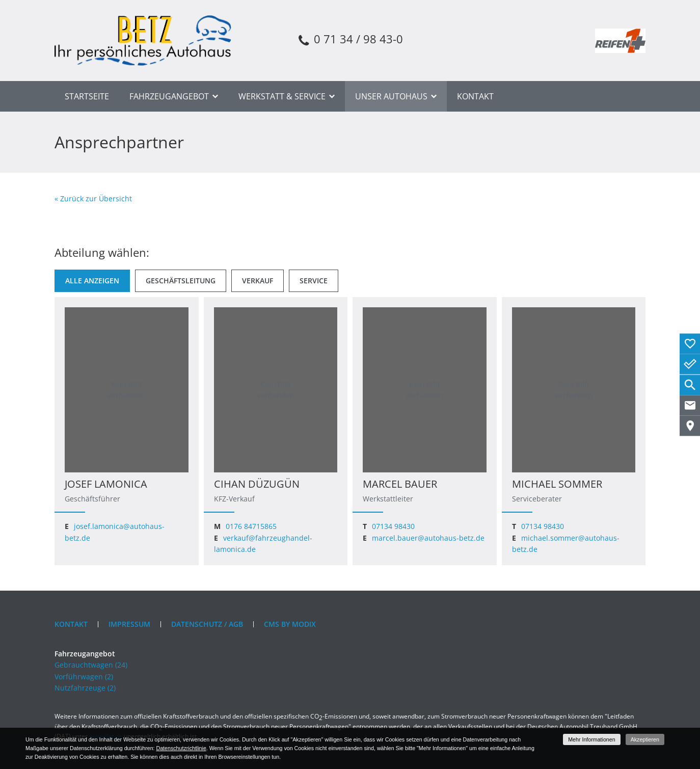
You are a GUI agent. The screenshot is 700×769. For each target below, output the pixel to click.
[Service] (314, 281)
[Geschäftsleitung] (181, 281)
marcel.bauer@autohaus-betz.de (428, 538)
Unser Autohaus (391, 96)
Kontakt (475, 96)
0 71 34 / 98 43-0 (350, 41)
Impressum (129, 624)
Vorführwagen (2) (84, 677)
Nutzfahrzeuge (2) (85, 688)
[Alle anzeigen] (92, 281)
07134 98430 (393, 526)
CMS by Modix (290, 624)
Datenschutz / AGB (207, 624)
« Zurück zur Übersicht (93, 198)
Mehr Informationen (591, 739)
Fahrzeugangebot (169, 96)
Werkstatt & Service (282, 96)
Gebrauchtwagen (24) (91, 665)
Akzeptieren (645, 739)
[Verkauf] (258, 281)
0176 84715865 (251, 526)
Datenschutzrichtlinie (181, 748)
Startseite (87, 96)
